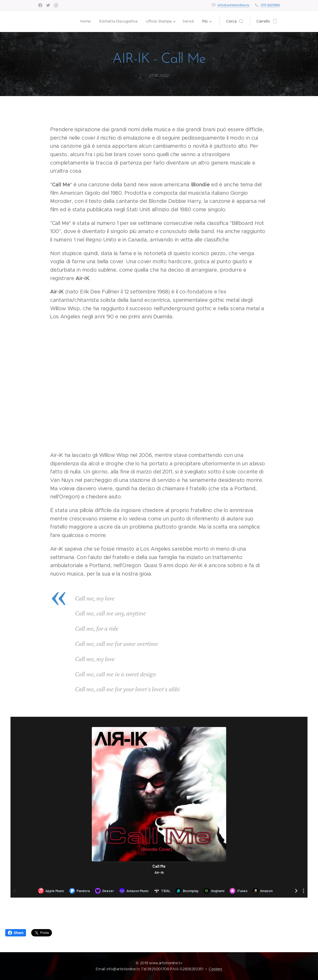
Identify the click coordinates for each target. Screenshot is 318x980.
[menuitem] (84, 21)
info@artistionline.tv (234, 5)
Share (16, 933)
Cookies (215, 969)
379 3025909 (270, 5)
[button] (235, 21)
